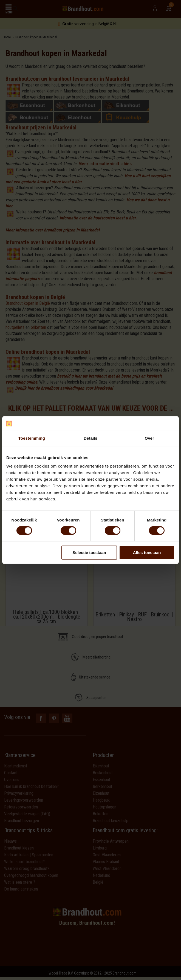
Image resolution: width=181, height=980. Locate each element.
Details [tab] (90, 438)
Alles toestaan (147, 553)
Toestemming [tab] (32, 438)
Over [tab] (149, 438)
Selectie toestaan (89, 553)
